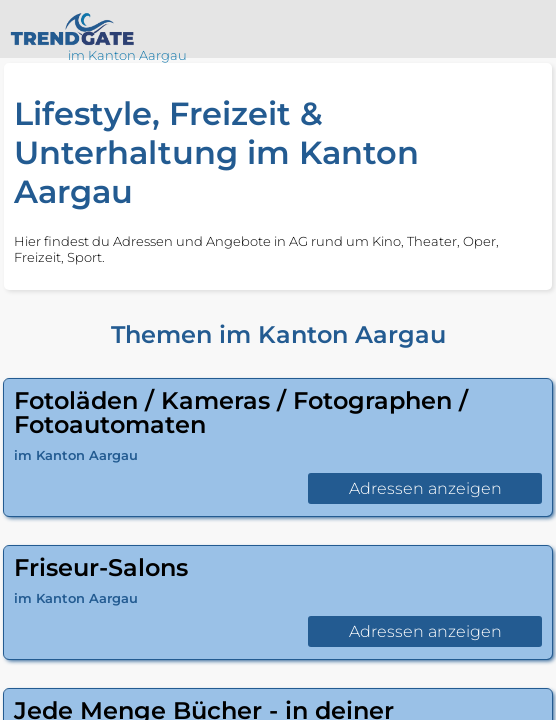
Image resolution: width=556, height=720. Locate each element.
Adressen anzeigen (425, 488)
